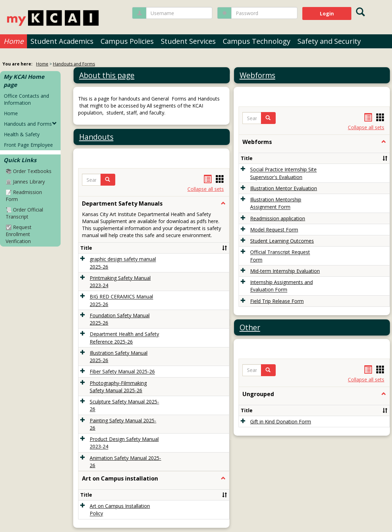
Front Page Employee (28, 145)
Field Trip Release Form (277, 301)
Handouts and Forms (74, 64)
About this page (107, 75)
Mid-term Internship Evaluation (285, 271)
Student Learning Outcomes (282, 241)
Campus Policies (127, 41)
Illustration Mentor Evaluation (284, 188)
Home (13, 41)
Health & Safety (22, 134)
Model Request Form (274, 230)
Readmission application (278, 218)
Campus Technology (257, 41)
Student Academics (62, 41)
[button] (108, 180)
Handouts (96, 137)
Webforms (257, 75)
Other (250, 327)
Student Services (188, 41)
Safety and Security (329, 41)
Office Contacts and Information (26, 99)
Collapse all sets (206, 189)
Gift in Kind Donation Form (281, 422)
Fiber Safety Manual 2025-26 (122, 372)
